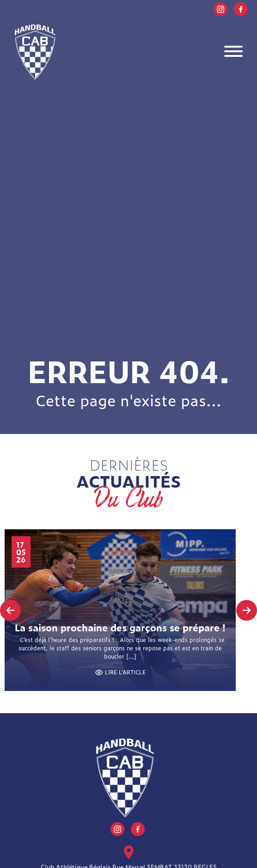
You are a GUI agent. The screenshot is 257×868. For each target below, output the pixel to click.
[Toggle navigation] (233, 52)
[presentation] (10, 610)
